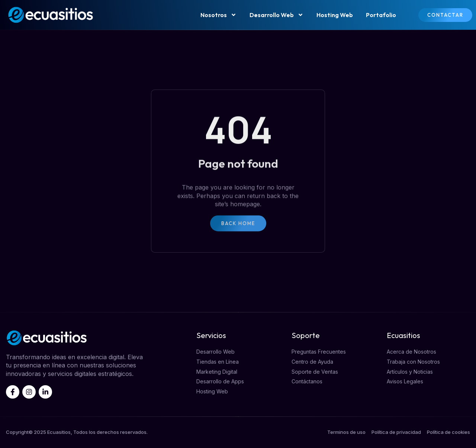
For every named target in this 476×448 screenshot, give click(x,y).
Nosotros (218, 15)
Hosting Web (335, 15)
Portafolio (381, 15)
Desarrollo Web (276, 15)
